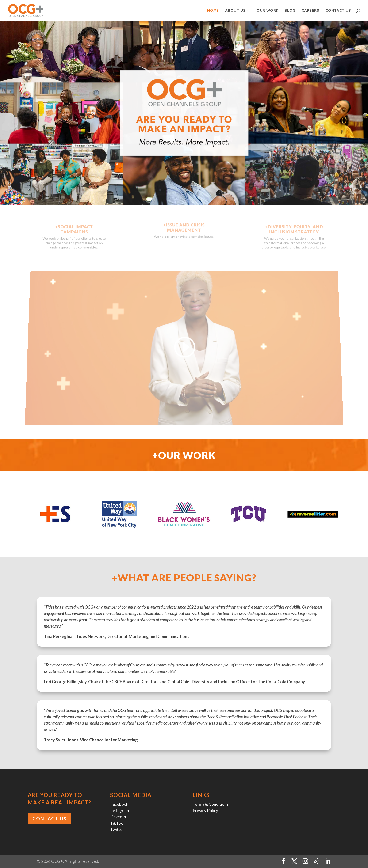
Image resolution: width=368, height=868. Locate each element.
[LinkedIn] (328, 861)
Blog (290, 11)
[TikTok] (317, 861)
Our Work (268, 11)
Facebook (119, 804)
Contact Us (338, 11)
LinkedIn (118, 817)
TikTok (116, 823)
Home (213, 11)
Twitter (117, 829)
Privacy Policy (205, 810)
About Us (235, 11)
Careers (310, 11)
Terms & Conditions (211, 804)
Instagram (119, 810)
